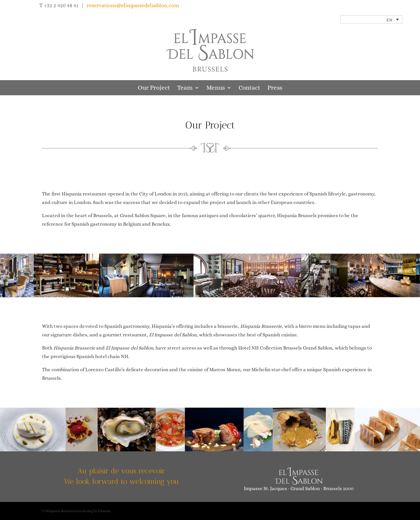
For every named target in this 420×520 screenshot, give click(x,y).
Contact (249, 88)
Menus (216, 88)
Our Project (154, 88)
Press (275, 88)
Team (185, 88)
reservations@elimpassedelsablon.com (133, 5)
